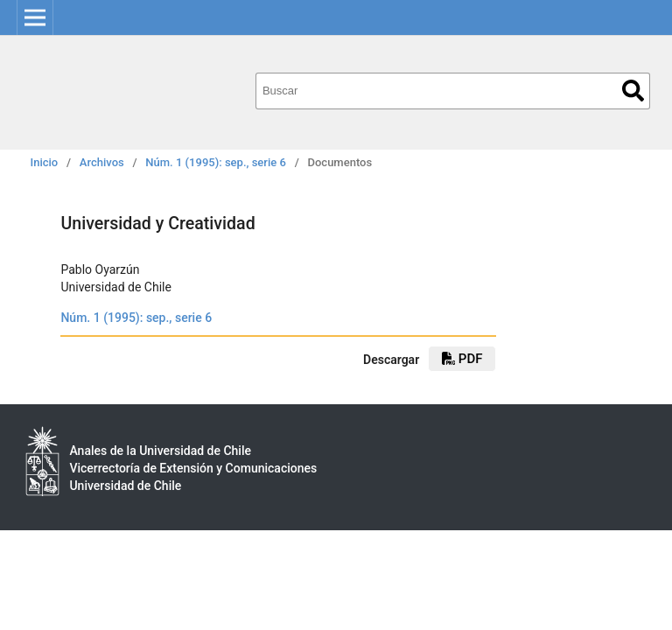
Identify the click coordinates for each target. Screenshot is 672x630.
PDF (462, 359)
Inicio (45, 162)
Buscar (633, 91)
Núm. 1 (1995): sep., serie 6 (216, 162)
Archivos (102, 162)
